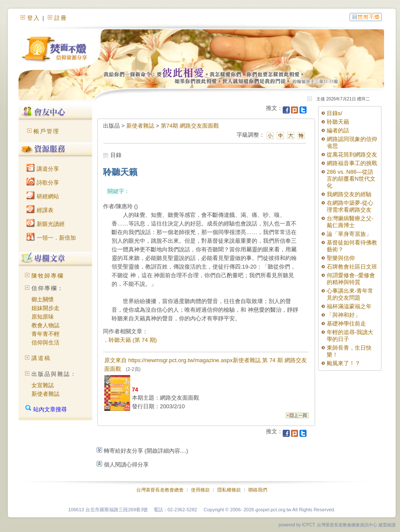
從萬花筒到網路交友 (352, 155)
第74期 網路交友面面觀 (190, 126)
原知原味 (43, 317)
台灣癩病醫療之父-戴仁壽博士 (350, 222)
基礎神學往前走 (346, 324)
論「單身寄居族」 (349, 234)
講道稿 (41, 358)
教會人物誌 (45, 325)
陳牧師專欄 (48, 276)
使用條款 (200, 490)
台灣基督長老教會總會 (160, 490)
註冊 (61, 18)
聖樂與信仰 (341, 258)
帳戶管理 (47, 131)
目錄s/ (334, 113)
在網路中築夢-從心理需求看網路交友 (350, 206)
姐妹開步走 (45, 308)
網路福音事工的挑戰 (352, 163)
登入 (34, 18)
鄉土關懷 (43, 299)
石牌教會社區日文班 (352, 267)
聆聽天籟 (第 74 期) (133, 340)
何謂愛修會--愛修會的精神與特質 (351, 279)
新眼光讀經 (45, 224)
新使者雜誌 (45, 394)
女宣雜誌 (43, 385)
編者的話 (338, 130)
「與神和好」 (344, 315)
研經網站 (43, 196)
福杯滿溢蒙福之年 (349, 306)
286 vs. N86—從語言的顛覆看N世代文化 (351, 179)
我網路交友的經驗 (349, 194)
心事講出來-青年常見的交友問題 (350, 294)
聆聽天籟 (338, 122)
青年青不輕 (45, 334)
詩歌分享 (43, 183)
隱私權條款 (229, 490)
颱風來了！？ (344, 363)
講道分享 (43, 169)
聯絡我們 (258, 490)
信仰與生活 (45, 343)
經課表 (40, 210)
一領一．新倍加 (51, 238)
